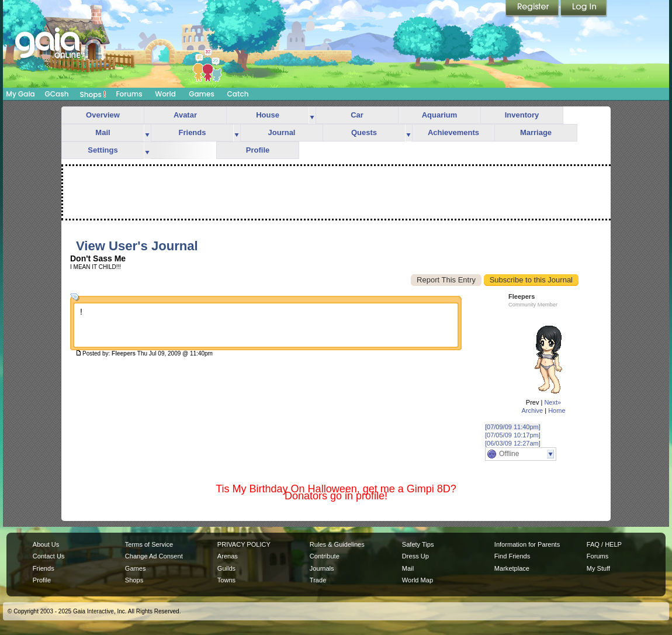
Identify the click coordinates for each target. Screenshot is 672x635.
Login (584, 9)
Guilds (226, 568)
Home (557, 410)
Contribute (325, 556)
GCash (57, 94)
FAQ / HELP (604, 544)
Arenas (228, 556)
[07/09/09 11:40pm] (513, 427)
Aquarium (440, 115)
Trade (318, 580)
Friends (193, 132)
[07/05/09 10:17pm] (513, 435)
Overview (103, 115)
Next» (553, 402)
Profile (258, 150)
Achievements (453, 132)
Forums (129, 94)
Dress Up (415, 556)
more (312, 115)
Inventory (522, 115)
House (268, 115)
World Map (418, 580)
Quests (364, 132)
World (165, 94)
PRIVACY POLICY (244, 544)
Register (533, 9)
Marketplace (512, 568)
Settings (103, 150)
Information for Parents (527, 544)
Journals (322, 568)
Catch (238, 94)
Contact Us (49, 556)
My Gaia (20, 94)
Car (357, 115)
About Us (46, 544)
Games (202, 94)
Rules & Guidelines (337, 544)
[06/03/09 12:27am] (513, 443)
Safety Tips (418, 544)
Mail (103, 132)
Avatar (185, 115)
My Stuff (598, 568)
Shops (93, 94)
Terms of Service (149, 544)
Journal (282, 132)
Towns (226, 580)
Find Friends (512, 556)
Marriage (536, 132)
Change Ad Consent (154, 556)
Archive (532, 410)
